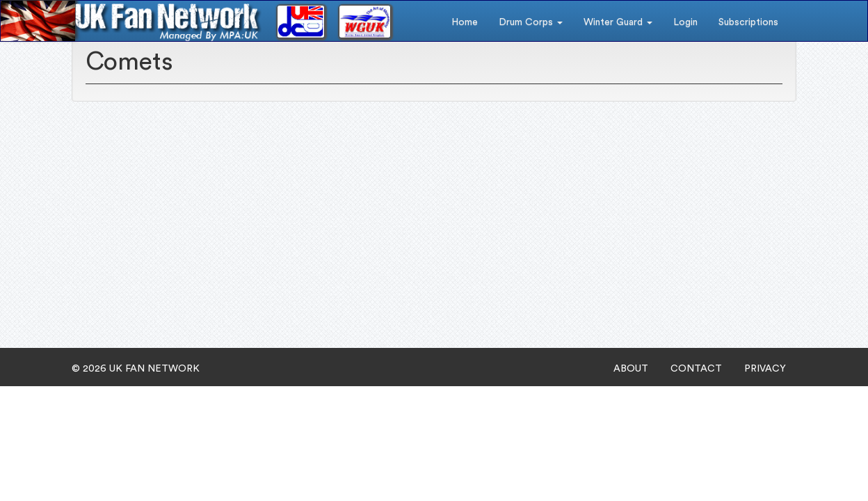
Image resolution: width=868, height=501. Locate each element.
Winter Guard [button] (618, 22)
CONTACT (696, 369)
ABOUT (631, 369)
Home (465, 22)
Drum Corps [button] (531, 22)
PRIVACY (765, 369)
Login (685, 22)
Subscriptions (748, 22)
